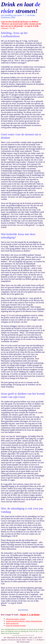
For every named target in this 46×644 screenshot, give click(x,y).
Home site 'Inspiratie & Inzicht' (16, 625)
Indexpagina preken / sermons (15, 619)
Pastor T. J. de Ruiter (30, 615)
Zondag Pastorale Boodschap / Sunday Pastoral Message (24, 621)
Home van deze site (12, 623)
